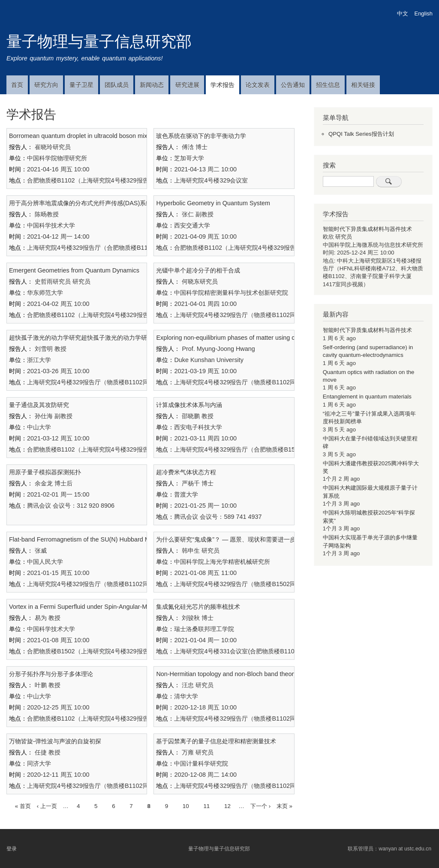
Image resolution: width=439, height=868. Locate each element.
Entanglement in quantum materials (367, 397)
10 (186, 805)
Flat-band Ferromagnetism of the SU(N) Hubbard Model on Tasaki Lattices (111, 539)
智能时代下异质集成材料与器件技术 (367, 229)
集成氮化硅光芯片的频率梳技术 (198, 607)
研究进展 (187, 85)
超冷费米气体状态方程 (186, 472)
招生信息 (328, 85)
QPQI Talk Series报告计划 (361, 134)
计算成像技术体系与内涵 (189, 405)
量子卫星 (81, 85)
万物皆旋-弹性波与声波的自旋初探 (55, 741)
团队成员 (117, 85)
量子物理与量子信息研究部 (99, 41)
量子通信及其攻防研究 (39, 405)
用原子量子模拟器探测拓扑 (45, 472)
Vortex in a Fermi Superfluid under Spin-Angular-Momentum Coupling (104, 607)
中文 (403, 13)
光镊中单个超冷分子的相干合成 (198, 270)
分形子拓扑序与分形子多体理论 (51, 674)
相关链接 (363, 85)
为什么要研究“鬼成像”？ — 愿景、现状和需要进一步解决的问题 (241, 539)
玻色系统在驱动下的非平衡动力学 (201, 136)
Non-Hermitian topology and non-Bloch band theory (226, 674)
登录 (12, 849)
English (424, 13)
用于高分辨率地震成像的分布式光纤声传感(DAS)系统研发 (86, 203)
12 (227, 805)
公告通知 (293, 85)
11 (206, 805)
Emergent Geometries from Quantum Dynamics (74, 270)
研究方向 (46, 85)
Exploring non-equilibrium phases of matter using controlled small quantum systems (270, 338)
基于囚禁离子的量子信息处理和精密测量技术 (216, 741)
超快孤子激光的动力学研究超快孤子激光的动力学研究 (81, 338)
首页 (17, 85)
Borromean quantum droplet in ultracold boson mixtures (85, 136)
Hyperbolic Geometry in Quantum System (213, 203)
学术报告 (223, 85)
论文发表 (258, 85)
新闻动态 (152, 85)
